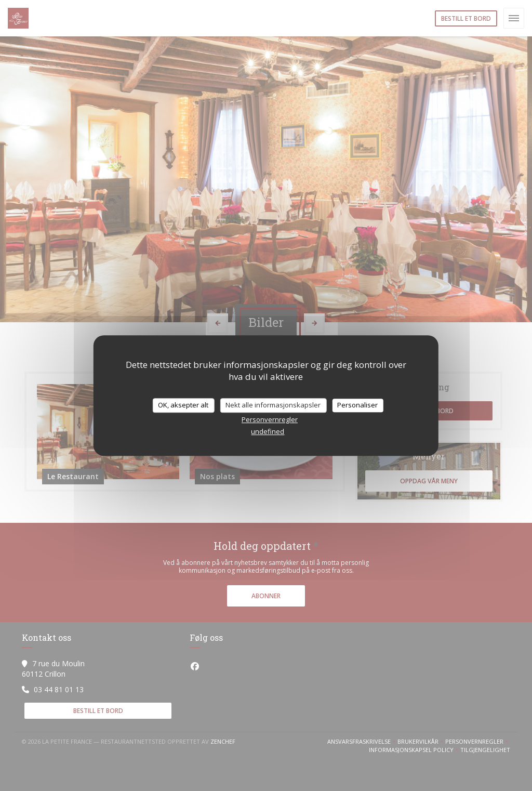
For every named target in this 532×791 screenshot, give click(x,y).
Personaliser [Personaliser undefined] (357, 405)
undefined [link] (268, 431)
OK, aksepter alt (183, 405)
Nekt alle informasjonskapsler (273, 405)
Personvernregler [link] (270, 419)
